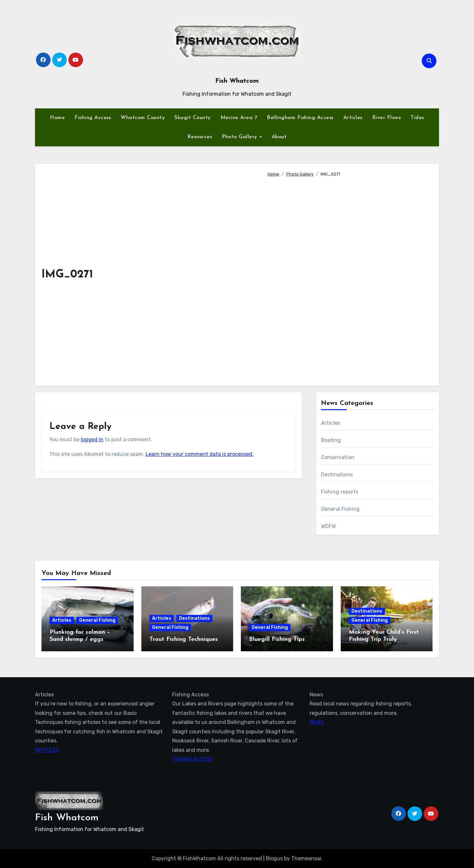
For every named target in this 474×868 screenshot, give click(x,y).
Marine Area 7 (239, 118)
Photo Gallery (240, 137)
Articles (353, 118)
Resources (200, 137)
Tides (417, 118)
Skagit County (193, 118)
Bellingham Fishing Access (300, 118)
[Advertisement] (348, 279)
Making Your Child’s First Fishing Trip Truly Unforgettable (384, 639)
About (279, 137)
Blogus (274, 858)
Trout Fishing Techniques (184, 639)
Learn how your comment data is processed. (200, 454)
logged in (92, 440)
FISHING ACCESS (193, 759)
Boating (331, 440)
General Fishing (340, 509)
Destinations (337, 475)
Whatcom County (143, 118)
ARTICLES (47, 750)
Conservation (338, 457)
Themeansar (306, 858)
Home (57, 118)
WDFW (329, 526)
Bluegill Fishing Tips (277, 639)
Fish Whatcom (237, 81)
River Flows (387, 118)
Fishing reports (340, 492)
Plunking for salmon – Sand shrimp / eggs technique (80, 639)
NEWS (317, 722)
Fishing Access (93, 118)
